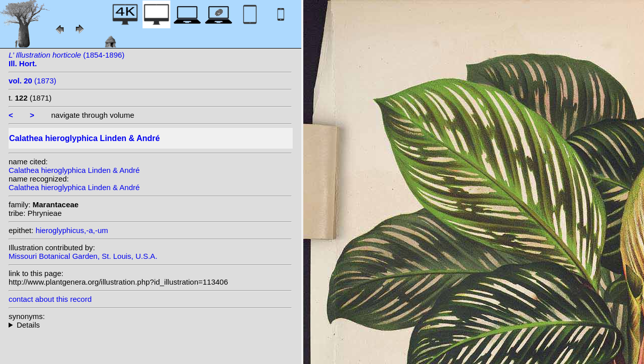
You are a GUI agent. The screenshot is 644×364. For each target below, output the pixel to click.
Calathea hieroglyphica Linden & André (74, 170)
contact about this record (50, 299)
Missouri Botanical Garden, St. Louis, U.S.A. (83, 256)
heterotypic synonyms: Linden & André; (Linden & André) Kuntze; (150, 325)
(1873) (32, 81)
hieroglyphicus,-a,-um (72, 230)
